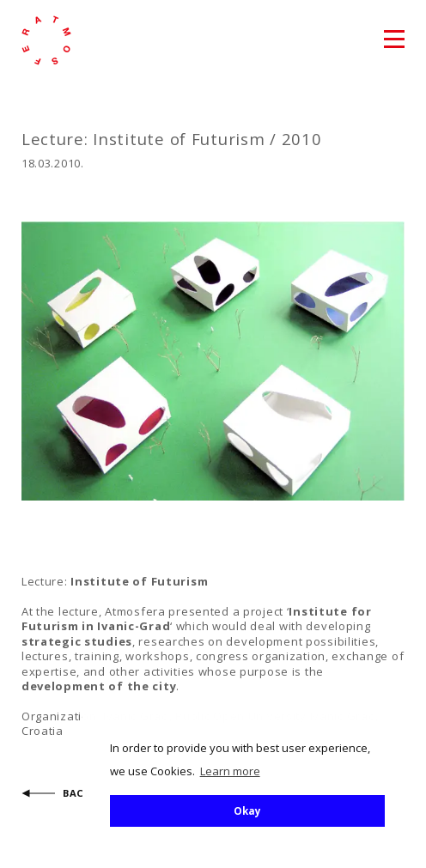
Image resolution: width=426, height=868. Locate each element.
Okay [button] (247, 810)
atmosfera (46, 40)
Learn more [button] (230, 771)
